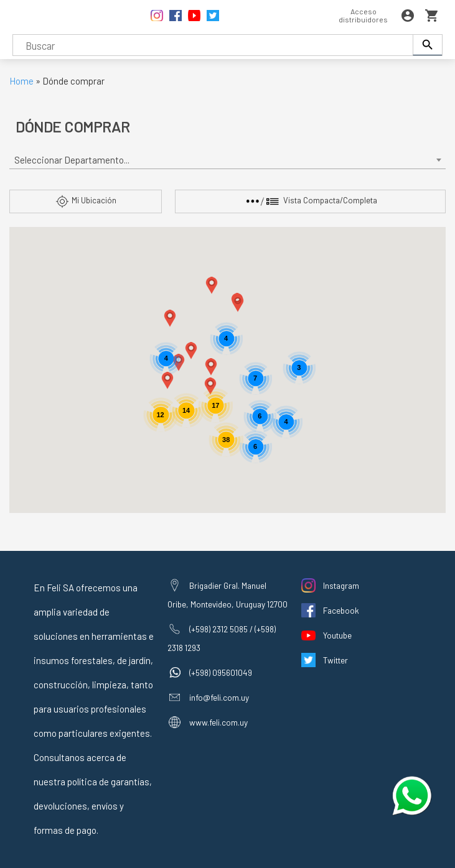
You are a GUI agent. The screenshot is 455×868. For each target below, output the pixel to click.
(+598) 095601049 (221, 672)
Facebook (341, 610)
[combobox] (228, 160)
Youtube (337, 635)
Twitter (335, 660)
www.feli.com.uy (218, 722)
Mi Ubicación (86, 201)
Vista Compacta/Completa (311, 201)
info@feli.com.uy (219, 697)
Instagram (341, 585)
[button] (211, 367)
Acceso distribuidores (363, 15)
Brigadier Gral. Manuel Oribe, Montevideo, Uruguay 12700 (227, 595)
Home (21, 81)
